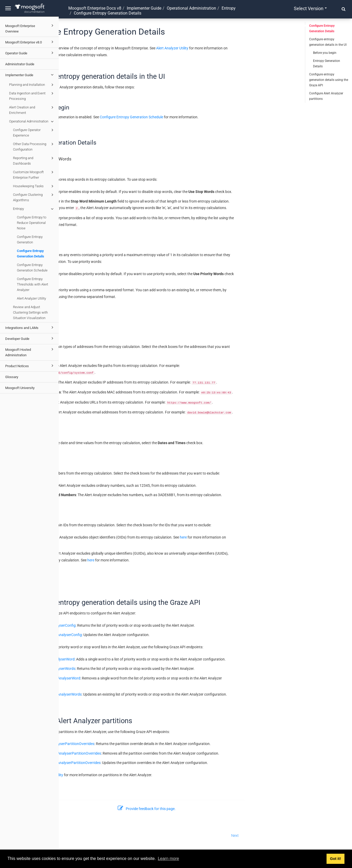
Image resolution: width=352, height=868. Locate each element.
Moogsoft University (20, 388)
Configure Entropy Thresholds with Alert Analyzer (32, 284)
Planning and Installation (32, 85)
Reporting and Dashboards (34, 160)
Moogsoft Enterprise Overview (30, 28)
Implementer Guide (30, 75)
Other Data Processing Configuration (34, 146)
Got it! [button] (335, 859)
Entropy (34, 209)
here (242, 537)
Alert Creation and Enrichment (32, 110)
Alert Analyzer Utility (31, 298)
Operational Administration (32, 121)
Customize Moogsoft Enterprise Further (34, 174)
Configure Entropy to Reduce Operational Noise (32, 223)
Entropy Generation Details (327, 64)
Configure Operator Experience (34, 132)
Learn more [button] (168, 859)
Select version (310, 8)
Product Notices (30, 366)
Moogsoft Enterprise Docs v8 (95, 8)
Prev (68, 835)
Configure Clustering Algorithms (34, 197)
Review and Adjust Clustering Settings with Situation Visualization (30, 312)
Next (294, 835)
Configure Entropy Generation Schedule (32, 268)
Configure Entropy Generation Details (31, 254)
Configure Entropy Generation (30, 239)
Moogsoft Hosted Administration (30, 352)
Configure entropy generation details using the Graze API (329, 80)
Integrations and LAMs (30, 327)
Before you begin (325, 53)
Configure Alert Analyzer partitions (326, 96)
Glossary (12, 377)
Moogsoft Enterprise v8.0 (30, 42)
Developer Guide (30, 338)
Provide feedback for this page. (205, 809)
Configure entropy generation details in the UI (328, 42)
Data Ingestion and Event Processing (32, 96)
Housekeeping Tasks (34, 186)
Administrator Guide (20, 64)
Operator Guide (30, 53)
